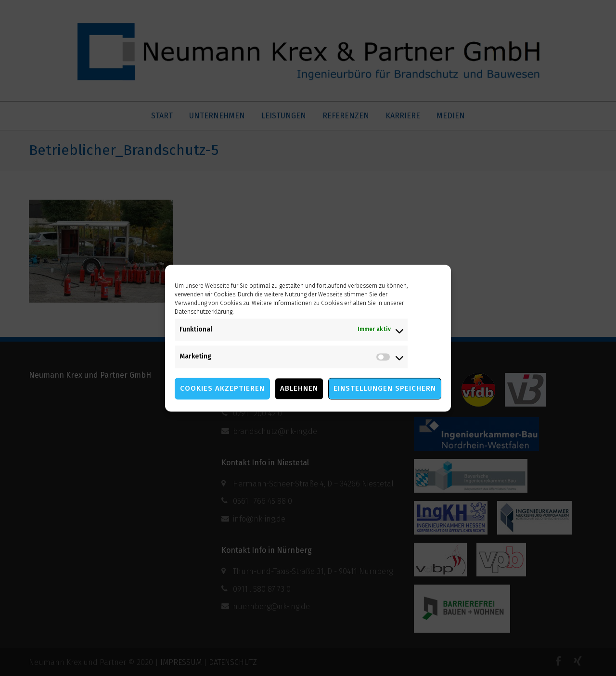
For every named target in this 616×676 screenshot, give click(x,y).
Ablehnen (299, 388)
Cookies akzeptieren (222, 388)
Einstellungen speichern (385, 388)
